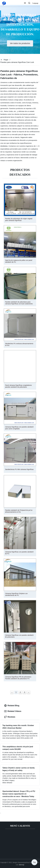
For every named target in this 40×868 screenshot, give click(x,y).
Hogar (6, 60)
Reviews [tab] (10, 717)
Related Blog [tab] (12, 706)
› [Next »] (29, 692)
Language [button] (35, 3)
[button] (25, 3)
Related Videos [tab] (13, 711)
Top (34, 862)
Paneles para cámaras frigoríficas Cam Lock (17, 62)
